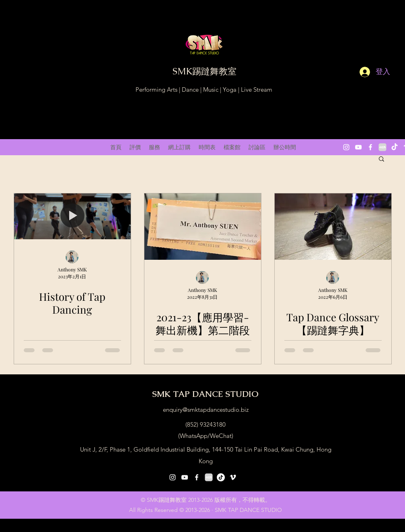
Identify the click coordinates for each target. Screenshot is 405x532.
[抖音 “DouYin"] (395, 147)
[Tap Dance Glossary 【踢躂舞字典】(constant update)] (333, 227)
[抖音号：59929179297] (221, 477)
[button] (381, 159)
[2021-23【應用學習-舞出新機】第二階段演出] (203, 227)
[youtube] (358, 147)
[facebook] (370, 147)
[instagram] (346, 147)
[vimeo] (233, 477)
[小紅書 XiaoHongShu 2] (382, 147)
